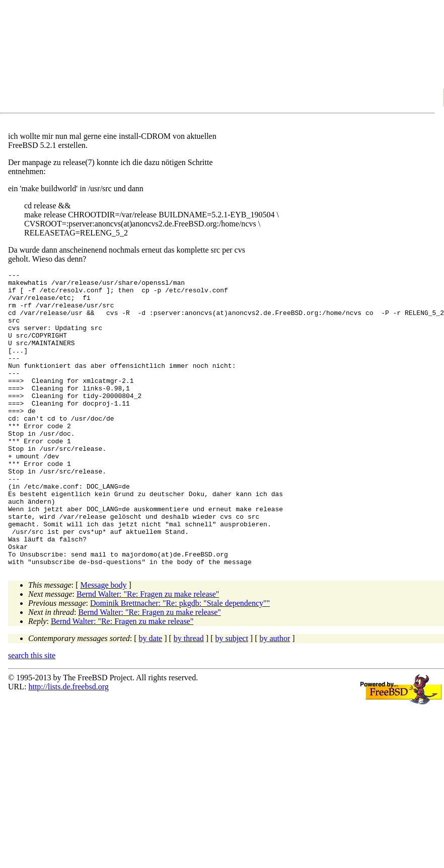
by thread (189, 697)
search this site (32, 714)
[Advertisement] (98, 58)
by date (151, 697)
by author (275, 697)
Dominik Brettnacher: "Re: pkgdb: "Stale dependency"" (180, 662)
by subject (232, 697)
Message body (104, 644)
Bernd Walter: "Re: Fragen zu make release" (148, 653)
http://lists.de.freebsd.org (68, 745)
